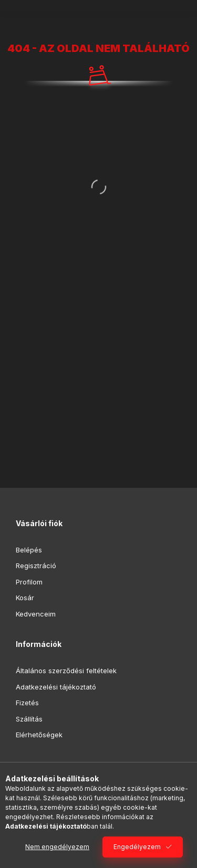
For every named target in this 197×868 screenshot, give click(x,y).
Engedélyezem (137, 847)
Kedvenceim (36, 614)
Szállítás (29, 719)
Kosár (25, 598)
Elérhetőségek (39, 735)
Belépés (29, 550)
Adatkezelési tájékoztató (56, 687)
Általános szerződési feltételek (66, 671)
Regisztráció (36, 566)
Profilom (29, 582)
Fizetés (27, 703)
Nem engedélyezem (57, 847)
